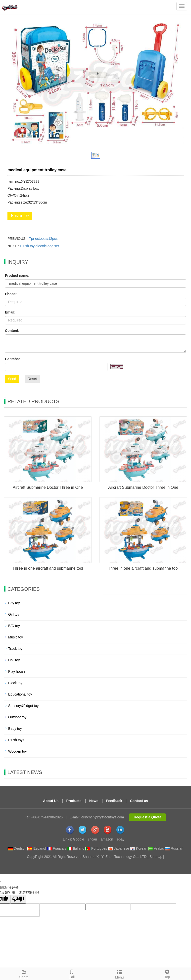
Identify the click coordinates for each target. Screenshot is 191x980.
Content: (12, 331)
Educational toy (20, 694)
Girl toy (14, 614)
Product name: (17, 276)
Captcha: (12, 359)
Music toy (16, 637)
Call (72, 974)
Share (24, 974)
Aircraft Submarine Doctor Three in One (48, 487)
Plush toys (16, 740)
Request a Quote (148, 817)
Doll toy (14, 660)
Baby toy (15, 729)
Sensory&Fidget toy (23, 706)
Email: (10, 312)
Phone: (11, 294)
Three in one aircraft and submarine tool (48, 568)
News (94, 801)
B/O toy (14, 626)
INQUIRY (20, 216)
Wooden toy (17, 751)
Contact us (139, 801)
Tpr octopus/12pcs (43, 239)
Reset (32, 379)
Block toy (15, 683)
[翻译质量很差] (18, 899)
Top (167, 974)
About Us (51, 801)
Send (12, 379)
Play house (17, 671)
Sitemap (156, 857)
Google (78, 839)
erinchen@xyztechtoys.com (103, 817)
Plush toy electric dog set (40, 246)
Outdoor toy (17, 717)
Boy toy (14, 603)
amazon (107, 839)
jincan (92, 839)
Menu (119, 974)
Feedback (114, 801)
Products (74, 801)
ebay (121, 839)
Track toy (15, 649)
